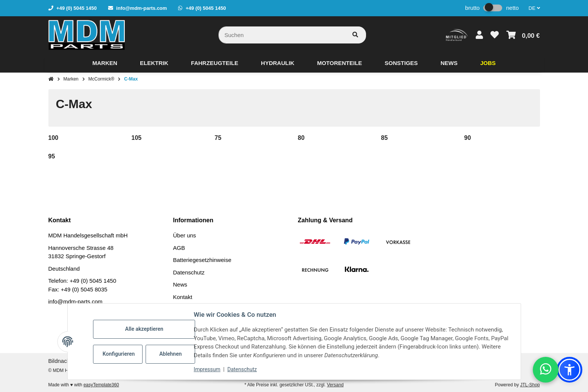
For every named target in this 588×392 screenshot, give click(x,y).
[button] (479, 35)
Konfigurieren (119, 354)
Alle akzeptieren (144, 329)
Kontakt (183, 297)
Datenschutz (189, 272)
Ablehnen (170, 354)
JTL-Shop (530, 385)
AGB (179, 248)
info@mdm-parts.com (76, 301)
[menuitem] (105, 63)
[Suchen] (282, 35)
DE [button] (534, 8)
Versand (335, 385)
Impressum (207, 369)
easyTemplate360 (101, 385)
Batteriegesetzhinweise (202, 260)
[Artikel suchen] (355, 35)
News (180, 284)
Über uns (185, 235)
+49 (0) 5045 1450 (93, 281)
